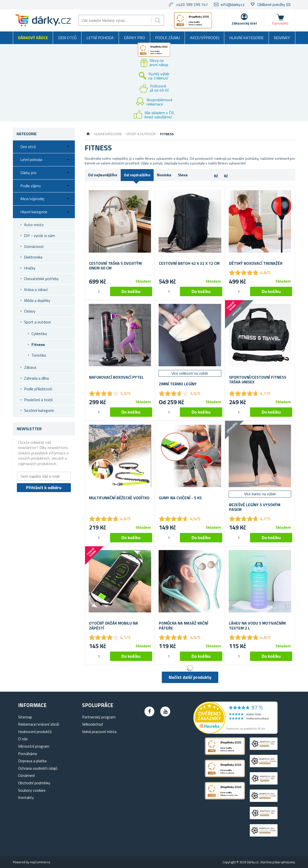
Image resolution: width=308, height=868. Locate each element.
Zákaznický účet (244, 23)
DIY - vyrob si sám (40, 236)
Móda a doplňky (37, 300)
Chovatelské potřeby (41, 279)
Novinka (164, 175)
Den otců (67, 38)
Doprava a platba (32, 761)
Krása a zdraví (36, 289)
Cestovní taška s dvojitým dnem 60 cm (115, 266)
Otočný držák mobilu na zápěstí (113, 626)
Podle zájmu (168, 38)
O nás (23, 739)
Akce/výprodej (205, 38)
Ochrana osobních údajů (38, 768)
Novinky (282, 38)
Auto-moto (34, 225)
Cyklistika (39, 334)
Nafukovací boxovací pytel (116, 377)
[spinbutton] (99, 291)
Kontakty (26, 797)
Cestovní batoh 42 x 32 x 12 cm (189, 263)
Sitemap (25, 717)
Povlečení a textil (38, 400)
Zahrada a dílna (36, 378)
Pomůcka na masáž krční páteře (183, 626)
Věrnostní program (34, 746)
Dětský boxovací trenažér (256, 263)
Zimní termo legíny (178, 384)
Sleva (183, 175)
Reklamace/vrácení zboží (39, 724)
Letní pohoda (100, 38)
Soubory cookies (32, 790)
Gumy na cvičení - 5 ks (180, 498)
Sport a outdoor (38, 322)
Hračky (30, 268)
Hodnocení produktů (35, 732)
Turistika (39, 355)
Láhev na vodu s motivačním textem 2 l (257, 626)
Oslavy (30, 311)
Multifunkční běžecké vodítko (119, 498)
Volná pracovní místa (99, 732)
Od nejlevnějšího (103, 175)
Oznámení (26, 775)
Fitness (38, 344)
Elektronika (33, 257)
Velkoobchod (92, 724)
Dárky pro (134, 38)
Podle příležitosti (38, 389)
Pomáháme (28, 754)
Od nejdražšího (137, 175)
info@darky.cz (233, 4)
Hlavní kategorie (246, 38)
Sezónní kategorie (39, 410)
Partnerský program (99, 717)
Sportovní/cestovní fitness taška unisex (258, 380)
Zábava (30, 367)
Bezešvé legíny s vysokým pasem (255, 507)
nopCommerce (40, 862)
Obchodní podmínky (34, 783)
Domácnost (34, 246)
